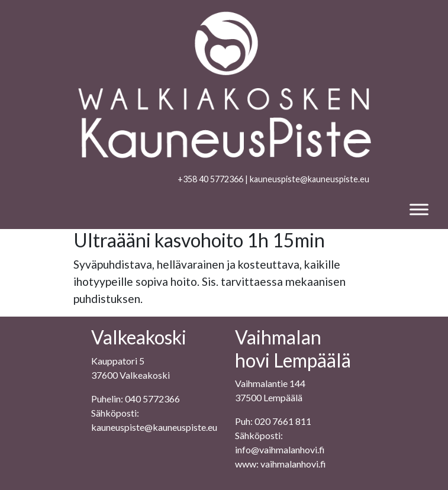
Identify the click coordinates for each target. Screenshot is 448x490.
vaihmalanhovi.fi (293, 464)
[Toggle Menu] (419, 209)
